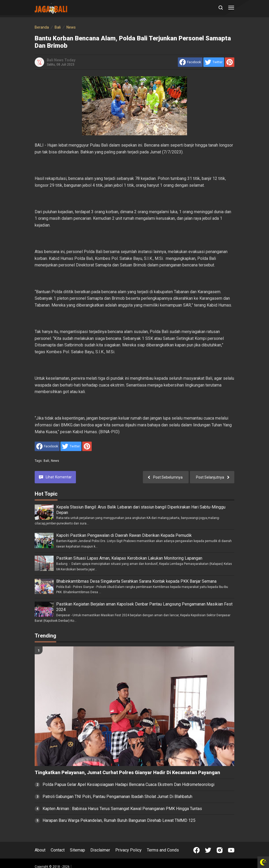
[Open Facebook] (196, 850)
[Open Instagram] (220, 850)
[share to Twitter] (214, 62)
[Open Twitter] (208, 850)
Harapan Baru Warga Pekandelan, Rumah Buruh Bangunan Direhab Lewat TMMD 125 (119, 820)
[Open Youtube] (231, 850)
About (40, 850)
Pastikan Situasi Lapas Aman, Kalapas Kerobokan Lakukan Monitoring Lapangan (129, 558)
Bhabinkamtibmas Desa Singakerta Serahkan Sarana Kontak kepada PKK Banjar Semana (136, 581)
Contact (58, 850)
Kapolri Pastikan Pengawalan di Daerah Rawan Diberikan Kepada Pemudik (124, 535)
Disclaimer (100, 850)
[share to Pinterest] (230, 62)
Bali (46, 461)
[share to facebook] (190, 62)
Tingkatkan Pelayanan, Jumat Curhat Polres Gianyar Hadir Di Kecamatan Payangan (127, 773)
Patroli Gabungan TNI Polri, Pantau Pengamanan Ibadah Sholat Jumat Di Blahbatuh (117, 797)
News (55, 461)
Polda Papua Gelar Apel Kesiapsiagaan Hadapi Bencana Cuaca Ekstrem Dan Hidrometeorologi (128, 784)
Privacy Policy (128, 850)
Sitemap (77, 850)
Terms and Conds (163, 850)
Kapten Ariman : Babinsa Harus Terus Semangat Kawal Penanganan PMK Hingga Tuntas (122, 809)
